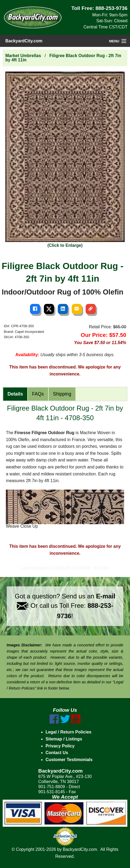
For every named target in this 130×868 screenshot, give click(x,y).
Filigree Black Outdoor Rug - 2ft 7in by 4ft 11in (63, 58)
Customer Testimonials (69, 760)
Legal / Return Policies (68, 732)
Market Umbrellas (23, 56)
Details (15, 394)
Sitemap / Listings (64, 739)
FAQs (38, 394)
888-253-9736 (112, 8)
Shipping (62, 394)
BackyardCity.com (24, 41)
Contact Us (57, 753)
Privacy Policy (60, 746)
